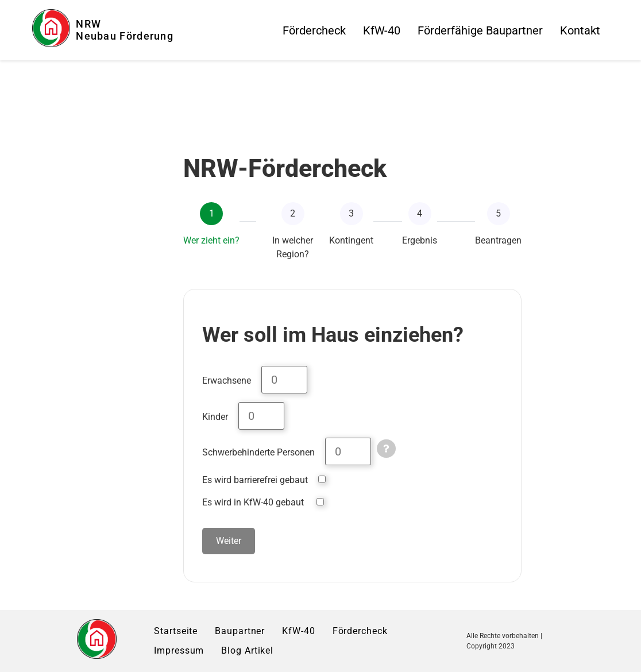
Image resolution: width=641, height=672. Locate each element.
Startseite (176, 631)
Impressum (179, 650)
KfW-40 (382, 30)
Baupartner (240, 631)
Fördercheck (314, 30)
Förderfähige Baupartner (480, 30)
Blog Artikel (247, 650)
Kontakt (580, 30)
